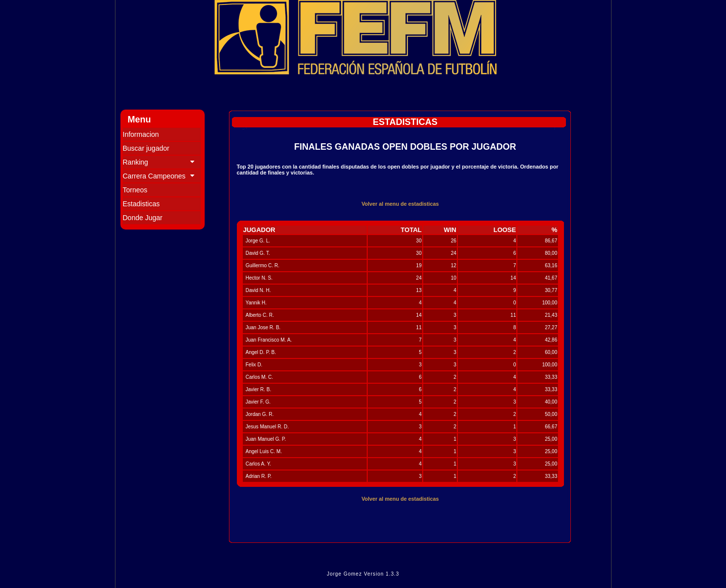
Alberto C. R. (260, 315)
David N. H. (258, 290)
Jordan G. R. (260, 414)
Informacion (141, 134)
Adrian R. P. (259, 476)
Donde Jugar (143, 218)
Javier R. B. (259, 389)
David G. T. (258, 253)
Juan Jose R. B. (263, 327)
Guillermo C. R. (263, 265)
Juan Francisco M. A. (269, 340)
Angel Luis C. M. (264, 451)
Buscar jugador (146, 148)
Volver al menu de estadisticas (400, 204)
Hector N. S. (259, 278)
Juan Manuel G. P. (266, 439)
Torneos (135, 190)
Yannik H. (256, 303)
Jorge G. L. (258, 241)
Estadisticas (141, 204)
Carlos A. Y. (258, 464)
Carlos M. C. (260, 377)
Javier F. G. (258, 402)
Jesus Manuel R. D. (267, 427)
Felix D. (254, 365)
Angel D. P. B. (261, 352)
